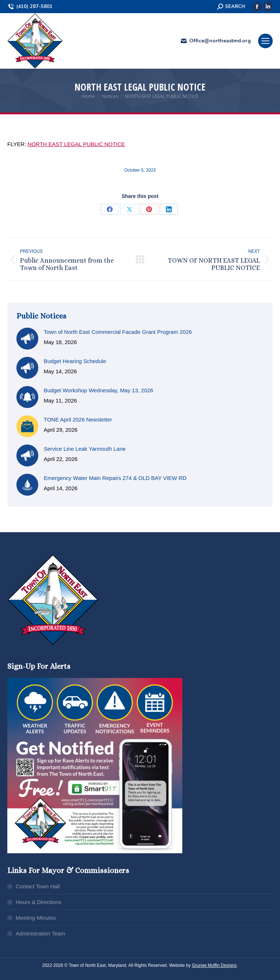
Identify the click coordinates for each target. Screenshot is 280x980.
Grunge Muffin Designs (214, 965)
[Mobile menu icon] (265, 41)
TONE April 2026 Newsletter (78, 420)
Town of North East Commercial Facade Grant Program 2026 (118, 332)
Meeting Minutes (36, 918)
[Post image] (27, 339)
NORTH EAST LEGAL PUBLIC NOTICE (76, 144)
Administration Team (40, 933)
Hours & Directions (38, 902)
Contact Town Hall (38, 886)
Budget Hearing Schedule (75, 361)
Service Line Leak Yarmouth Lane (85, 449)
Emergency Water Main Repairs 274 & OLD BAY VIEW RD (115, 478)
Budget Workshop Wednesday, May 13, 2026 (98, 390)
